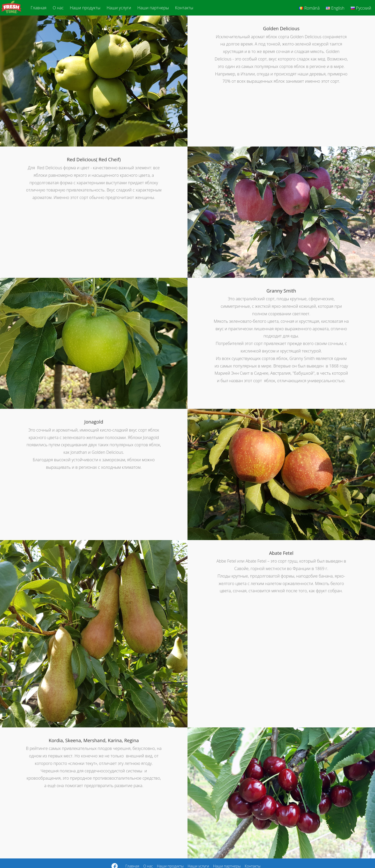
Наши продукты (85, 8)
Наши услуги (119, 8)
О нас (58, 8)
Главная (39, 8)
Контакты (184, 8)
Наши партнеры (153, 8)
